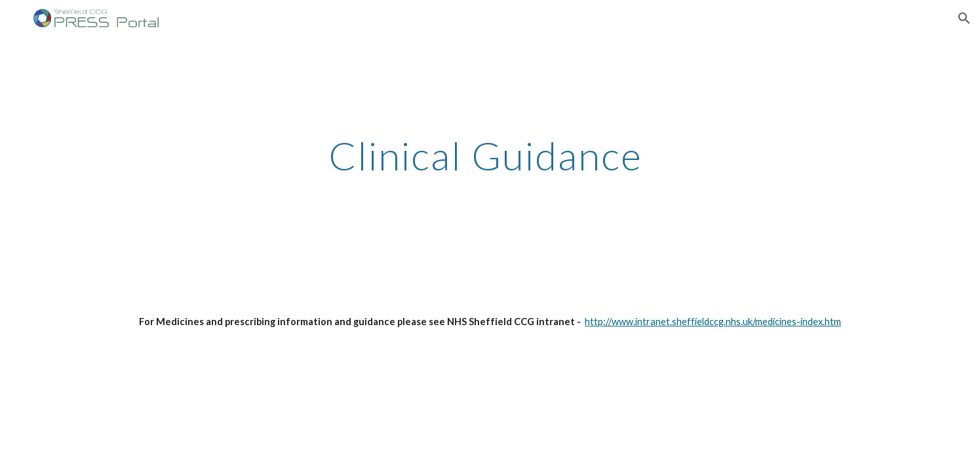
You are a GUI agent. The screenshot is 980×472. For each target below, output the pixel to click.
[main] (490, 136)
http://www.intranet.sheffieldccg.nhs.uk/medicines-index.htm (713, 322)
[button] (964, 18)
